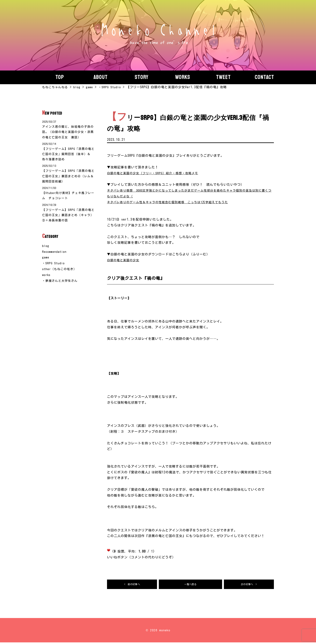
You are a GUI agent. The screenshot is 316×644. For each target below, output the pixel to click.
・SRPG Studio (54, 270)
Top (60, 77)
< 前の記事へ (132, 585)
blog (46, 253)
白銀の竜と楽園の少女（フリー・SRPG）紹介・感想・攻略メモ (155, 173)
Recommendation (55, 259)
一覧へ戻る (191, 585)
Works (183, 77)
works (47, 282)
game (46, 265)
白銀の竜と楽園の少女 (124, 260)
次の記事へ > (249, 585)
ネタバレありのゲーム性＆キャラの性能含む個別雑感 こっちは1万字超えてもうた (171, 202)
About (101, 77)
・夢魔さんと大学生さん (61, 288)
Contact (264, 77)
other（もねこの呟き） (60, 276)
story (142, 77)
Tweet (223, 77)
